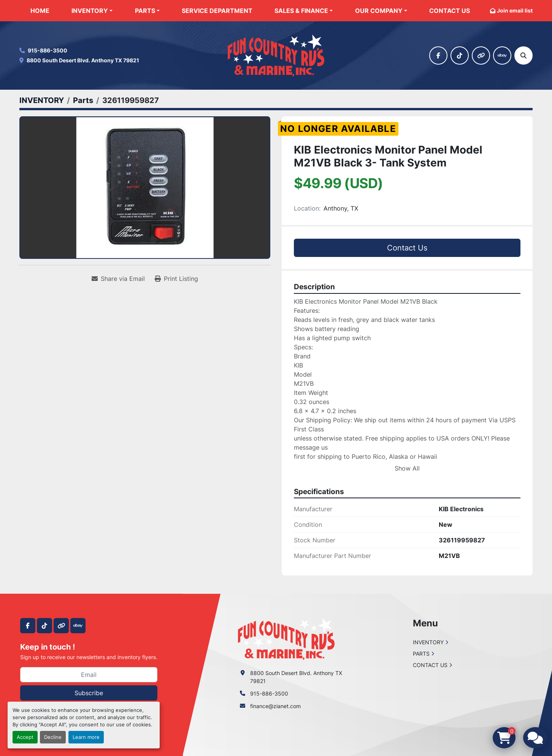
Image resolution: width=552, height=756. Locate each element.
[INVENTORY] (42, 100)
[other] (481, 55)
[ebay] (502, 55)
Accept (25, 737)
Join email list (515, 10)
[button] (92, 11)
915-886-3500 (48, 50)
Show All (407, 468)
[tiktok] (460, 55)
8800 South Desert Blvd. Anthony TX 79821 (83, 60)
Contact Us (407, 248)
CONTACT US (450, 11)
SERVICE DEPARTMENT (217, 11)
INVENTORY (90, 11)
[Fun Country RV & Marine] (286, 638)
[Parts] (83, 100)
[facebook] (438, 55)
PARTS (145, 11)
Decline (53, 737)
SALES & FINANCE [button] (301, 11)
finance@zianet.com (275, 706)
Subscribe (89, 693)
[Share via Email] (118, 279)
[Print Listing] (176, 279)
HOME (40, 11)
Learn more (86, 737)
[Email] (89, 675)
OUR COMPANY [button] (379, 11)
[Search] (523, 55)
